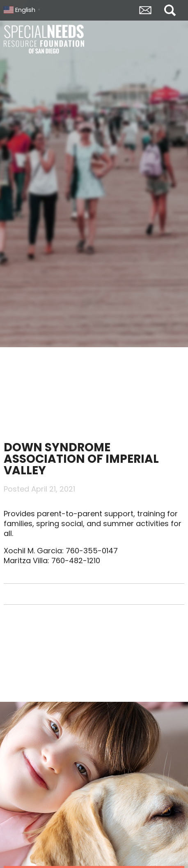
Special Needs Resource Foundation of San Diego (45, 39)
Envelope (145, 10)
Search (170, 10)
